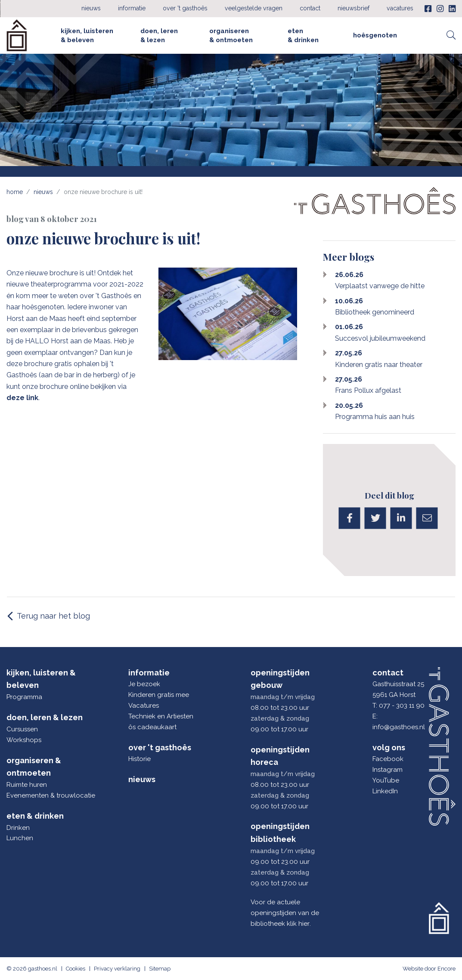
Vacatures (400, 8)
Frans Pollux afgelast (368, 385)
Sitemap (160, 969)
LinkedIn (385, 791)
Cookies (76, 969)
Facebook (388, 759)
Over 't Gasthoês (185, 8)
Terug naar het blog (53, 616)
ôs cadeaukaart (152, 727)
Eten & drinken (303, 35)
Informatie (132, 8)
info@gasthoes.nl (399, 727)
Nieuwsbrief (353, 8)
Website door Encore (429, 969)
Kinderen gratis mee (159, 695)
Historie (140, 759)
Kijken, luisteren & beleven (87, 35)
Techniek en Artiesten (161, 716)
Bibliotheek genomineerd (375, 307)
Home (15, 192)
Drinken (18, 828)
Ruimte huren (27, 785)
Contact (310, 8)
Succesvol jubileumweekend (380, 332)
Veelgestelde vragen (254, 8)
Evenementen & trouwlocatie (48, 795)
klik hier (298, 924)
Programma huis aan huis (375, 411)
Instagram (388, 770)
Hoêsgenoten (375, 35)
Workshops (24, 740)
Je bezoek (144, 684)
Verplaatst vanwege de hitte (380, 280)
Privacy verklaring (117, 969)
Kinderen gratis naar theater (379, 359)
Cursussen (22, 729)
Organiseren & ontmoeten (231, 35)
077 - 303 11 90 (402, 706)
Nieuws (91, 8)
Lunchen (20, 838)
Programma (24, 697)
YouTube (386, 780)
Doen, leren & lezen (159, 35)
